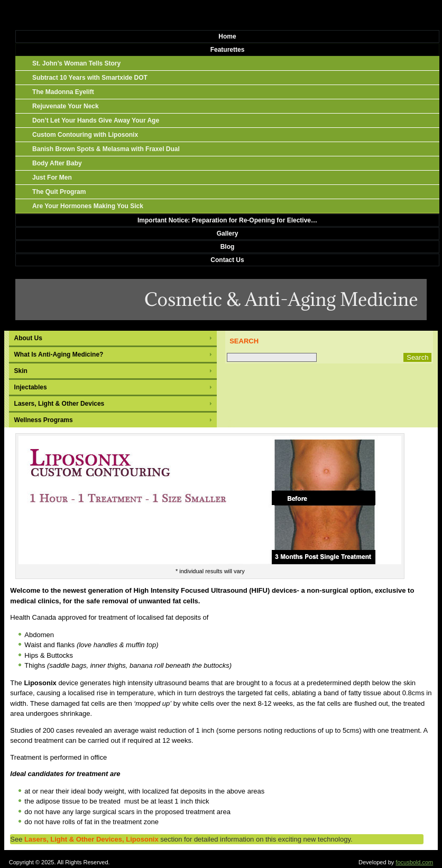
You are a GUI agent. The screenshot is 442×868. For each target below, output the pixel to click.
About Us (28, 338)
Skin (21, 371)
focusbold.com (414, 862)
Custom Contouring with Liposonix (85, 135)
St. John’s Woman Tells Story (76, 63)
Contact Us (227, 260)
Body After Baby (57, 163)
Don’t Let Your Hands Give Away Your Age (96, 120)
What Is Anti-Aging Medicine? (59, 354)
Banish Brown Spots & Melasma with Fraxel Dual (106, 149)
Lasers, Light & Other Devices (59, 404)
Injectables (31, 387)
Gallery (228, 234)
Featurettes (228, 50)
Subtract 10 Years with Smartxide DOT (90, 78)
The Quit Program (59, 192)
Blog (228, 247)
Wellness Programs (44, 420)
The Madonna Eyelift (63, 92)
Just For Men (52, 178)
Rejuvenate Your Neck (66, 106)
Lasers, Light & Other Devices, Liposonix (91, 839)
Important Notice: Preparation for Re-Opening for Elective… (227, 220)
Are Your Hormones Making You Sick (88, 206)
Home (227, 36)
